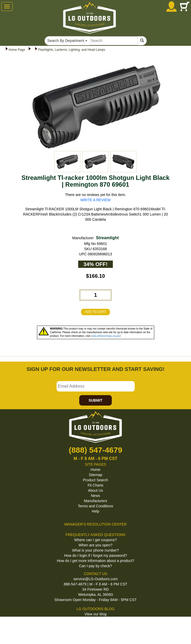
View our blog (95, 614)
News (95, 496)
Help (95, 511)
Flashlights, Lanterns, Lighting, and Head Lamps (72, 50)
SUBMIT (96, 400)
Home (95, 470)
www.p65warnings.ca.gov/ (106, 336)
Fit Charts (95, 485)
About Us (96, 490)
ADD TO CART (95, 312)
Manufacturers (95, 501)
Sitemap (95, 475)
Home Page (17, 50)
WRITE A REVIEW (96, 200)
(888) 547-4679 (95, 450)
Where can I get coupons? (95, 540)
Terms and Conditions (95, 506)
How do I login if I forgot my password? (95, 555)
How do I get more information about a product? (95, 561)
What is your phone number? (96, 550)
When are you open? (96, 545)
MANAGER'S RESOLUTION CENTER (95, 524)
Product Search (95, 480)
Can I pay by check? (95, 566)
